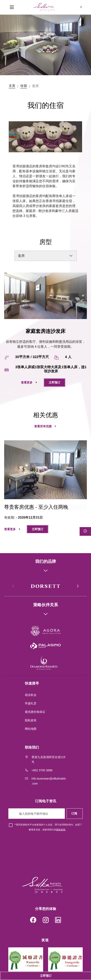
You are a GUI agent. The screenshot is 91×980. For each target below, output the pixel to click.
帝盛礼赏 (31, 703)
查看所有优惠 (43, 426)
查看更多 (27, 382)
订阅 (75, 813)
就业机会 (31, 695)
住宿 (24, 86)
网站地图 (31, 729)
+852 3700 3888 (42, 770)
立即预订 (55, 382)
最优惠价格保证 (35, 712)
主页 (12, 86)
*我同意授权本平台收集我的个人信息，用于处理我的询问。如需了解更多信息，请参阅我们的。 (48, 827)
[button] (78, 586)
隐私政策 (31, 720)
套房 (35, 86)
